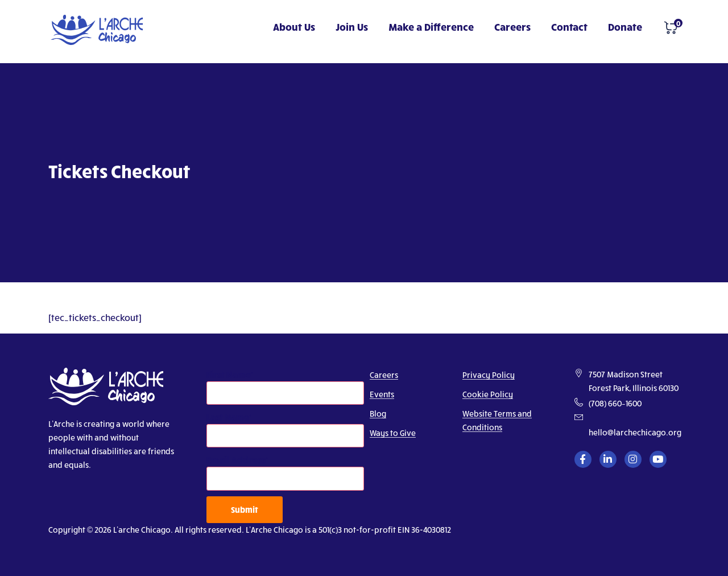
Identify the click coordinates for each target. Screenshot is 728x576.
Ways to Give (393, 433)
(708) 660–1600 (615, 403)
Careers (512, 26)
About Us (294, 26)
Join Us (352, 26)
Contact (569, 26)
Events (382, 394)
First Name (229, 374)
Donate (625, 26)
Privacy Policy (489, 375)
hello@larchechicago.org (635, 432)
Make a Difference (431, 26)
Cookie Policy (488, 394)
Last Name (228, 417)
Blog (378, 414)
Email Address (236, 460)
